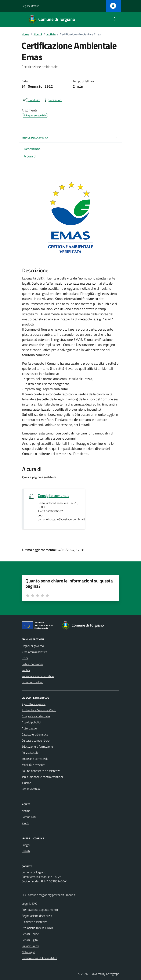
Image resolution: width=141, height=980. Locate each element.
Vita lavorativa (31, 789)
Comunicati (29, 817)
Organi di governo (33, 646)
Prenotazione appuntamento (40, 910)
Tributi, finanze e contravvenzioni (42, 777)
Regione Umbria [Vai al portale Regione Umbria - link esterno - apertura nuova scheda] (30, 6)
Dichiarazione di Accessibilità (39, 958)
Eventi (26, 851)
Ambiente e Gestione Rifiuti (39, 710)
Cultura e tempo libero (36, 740)
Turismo (26, 783)
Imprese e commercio (35, 759)
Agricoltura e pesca (34, 704)
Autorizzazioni (30, 728)
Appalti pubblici (31, 722)
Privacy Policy (30, 946)
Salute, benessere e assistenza (41, 771)
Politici (26, 670)
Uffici (25, 658)
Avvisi (25, 823)
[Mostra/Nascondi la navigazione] (5, 19)
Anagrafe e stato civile (36, 716)
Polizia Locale (30, 753)
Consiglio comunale (54, 496)
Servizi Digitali (30, 940)
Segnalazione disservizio (37, 916)
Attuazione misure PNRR (37, 928)
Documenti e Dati (33, 682)
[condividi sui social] (31, 100)
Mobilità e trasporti (33, 765)
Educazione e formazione (37, 746)
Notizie (26, 811)
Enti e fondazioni (32, 664)
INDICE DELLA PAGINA (70, 138)
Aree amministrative (34, 652)
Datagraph (113, 974)
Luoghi (26, 845)
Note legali (28, 952)
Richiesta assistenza (34, 922)
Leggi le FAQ (29, 904)
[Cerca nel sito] (115, 19)
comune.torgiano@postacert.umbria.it (52, 895)
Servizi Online (30, 934)
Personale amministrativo (38, 676)
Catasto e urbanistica (35, 734)
